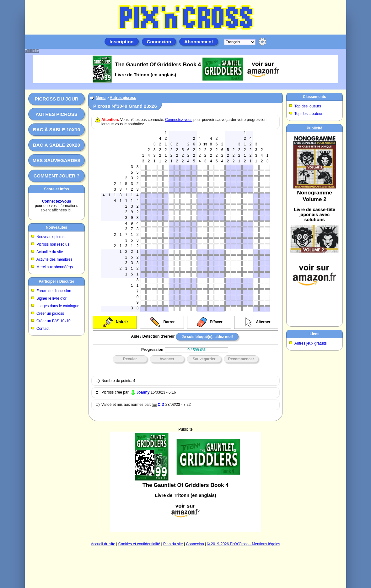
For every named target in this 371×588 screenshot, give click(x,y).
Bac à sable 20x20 (56, 145)
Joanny (143, 392)
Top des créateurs (309, 114)
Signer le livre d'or (51, 298)
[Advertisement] (185, 482)
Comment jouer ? (57, 176)
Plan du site (173, 544)
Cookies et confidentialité (139, 544)
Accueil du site (103, 544)
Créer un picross (50, 313)
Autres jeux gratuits (311, 343)
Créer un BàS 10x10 (54, 321)
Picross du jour (56, 99)
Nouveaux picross (51, 237)
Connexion (159, 42)
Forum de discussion (54, 291)
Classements (315, 97)
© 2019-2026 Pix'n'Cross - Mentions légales (244, 544)
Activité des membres (54, 259)
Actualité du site (50, 252)
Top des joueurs (308, 106)
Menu (101, 98)
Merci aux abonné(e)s (55, 267)
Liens (314, 334)
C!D (161, 405)
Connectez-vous (57, 201)
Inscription (122, 42)
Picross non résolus (53, 244)
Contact (43, 329)
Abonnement (199, 42)
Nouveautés (56, 227)
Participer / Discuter (56, 281)
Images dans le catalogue (58, 306)
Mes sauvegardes (57, 160)
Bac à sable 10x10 (56, 130)
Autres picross (56, 114)
